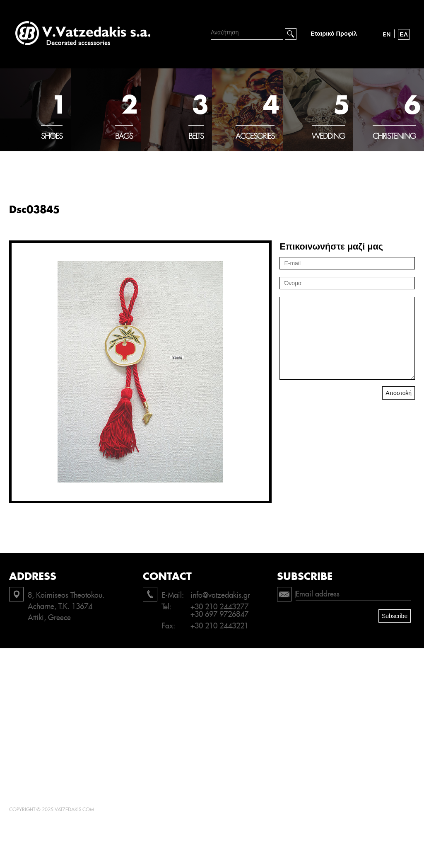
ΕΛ (404, 34)
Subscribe (395, 616)
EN (387, 34)
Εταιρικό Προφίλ (334, 34)
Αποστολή (399, 393)
